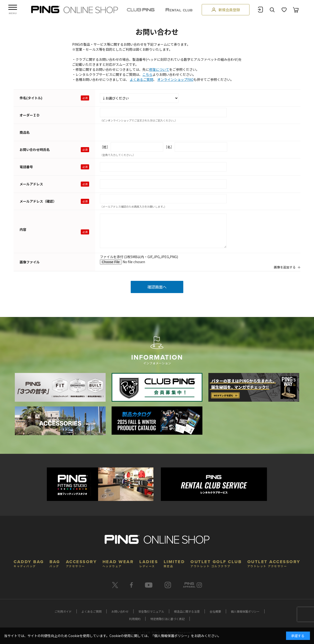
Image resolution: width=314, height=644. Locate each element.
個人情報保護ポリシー (245, 611)
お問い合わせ (120, 611)
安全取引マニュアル (151, 611)
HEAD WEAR (118, 563)
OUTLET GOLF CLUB (216, 563)
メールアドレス (31, 184)
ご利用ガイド (63, 611)
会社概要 (215, 611)
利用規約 (135, 619)
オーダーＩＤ (30, 115)
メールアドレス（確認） (38, 201)
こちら (147, 74)
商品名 (25, 132)
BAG (55, 563)
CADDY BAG (29, 563)
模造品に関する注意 (187, 611)
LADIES (149, 563)
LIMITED (174, 563)
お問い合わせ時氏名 (35, 150)
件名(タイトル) (31, 98)
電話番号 (26, 167)
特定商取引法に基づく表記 (168, 619)
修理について (159, 69)
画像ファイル (30, 262)
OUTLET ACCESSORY (274, 563)
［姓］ (105, 147)
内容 (23, 229)
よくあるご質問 (141, 79)
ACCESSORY (81, 563)
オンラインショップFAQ (175, 79)
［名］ (169, 147)
